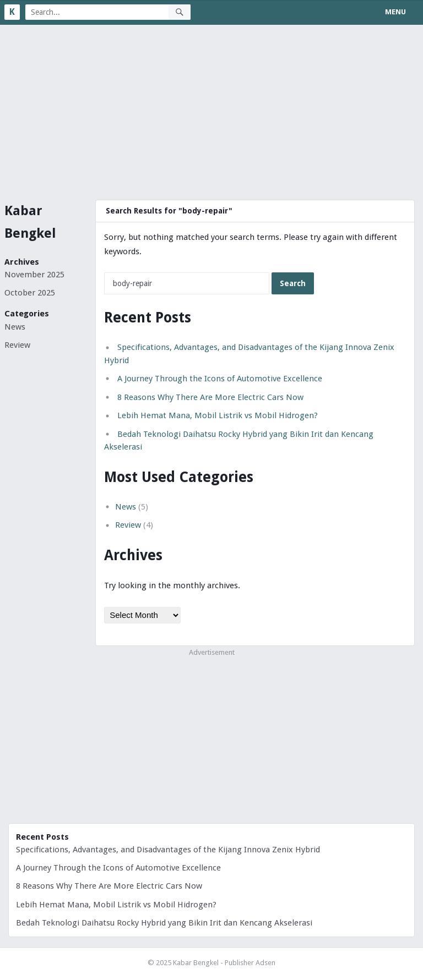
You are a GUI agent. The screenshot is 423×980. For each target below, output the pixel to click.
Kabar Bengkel (30, 222)
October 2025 (30, 293)
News (15, 327)
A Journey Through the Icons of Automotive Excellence (220, 379)
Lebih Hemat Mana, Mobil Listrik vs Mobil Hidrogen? (218, 415)
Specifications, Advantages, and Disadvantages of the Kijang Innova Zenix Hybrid (168, 850)
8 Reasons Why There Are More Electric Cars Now (210, 397)
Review (17, 345)
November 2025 (34, 275)
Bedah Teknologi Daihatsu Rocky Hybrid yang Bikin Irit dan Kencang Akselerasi (164, 923)
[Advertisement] (211, 107)
